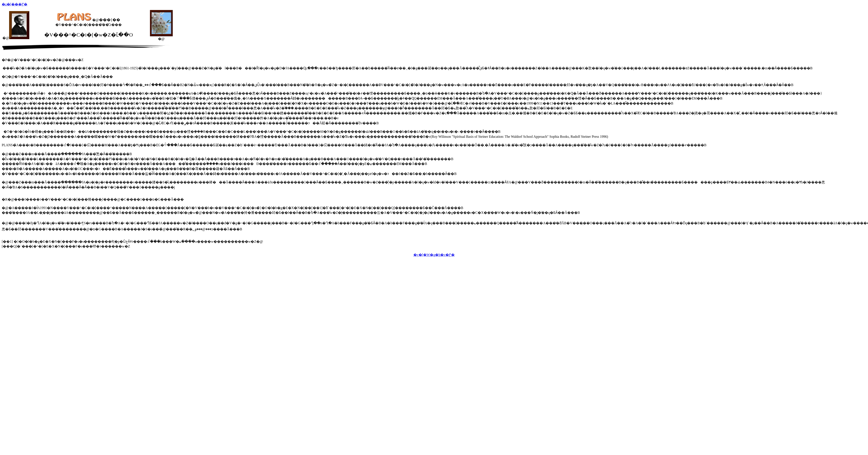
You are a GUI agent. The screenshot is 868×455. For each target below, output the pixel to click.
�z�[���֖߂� (15, 4)
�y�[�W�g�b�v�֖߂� (434, 255)
